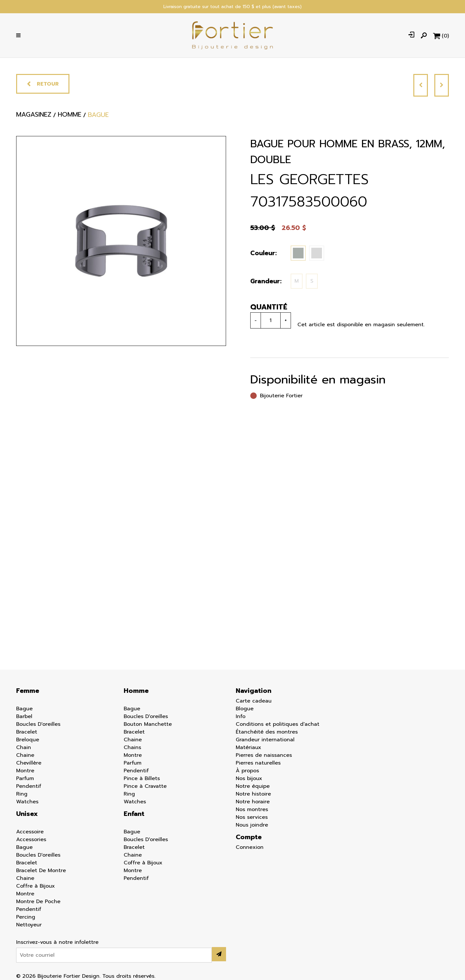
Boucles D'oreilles (38, 724)
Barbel (24, 716)
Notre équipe (253, 786)
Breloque (28, 740)
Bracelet (27, 732)
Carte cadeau (254, 701)
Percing (26, 917)
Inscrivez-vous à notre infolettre (57, 942)
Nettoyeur (29, 925)
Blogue (245, 709)
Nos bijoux (249, 778)
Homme (136, 691)
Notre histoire (253, 794)
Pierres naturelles (258, 763)
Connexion (250, 847)
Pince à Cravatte (145, 786)
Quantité (269, 307)
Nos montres (252, 809)
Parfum (25, 778)
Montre (25, 771)
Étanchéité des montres (267, 732)
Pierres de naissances (264, 755)
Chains (132, 747)
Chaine (25, 755)
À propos (247, 771)
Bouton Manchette (148, 724)
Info (241, 716)
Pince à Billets (142, 778)
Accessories (31, 839)
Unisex (27, 814)
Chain (24, 747)
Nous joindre (252, 825)
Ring (22, 794)
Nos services (252, 817)
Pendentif (29, 786)
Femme (28, 691)
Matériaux (248, 747)
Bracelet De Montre (41, 871)
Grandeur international (265, 740)
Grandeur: (266, 281)
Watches (27, 802)
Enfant (134, 814)
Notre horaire (253, 802)
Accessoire (30, 832)
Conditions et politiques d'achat (278, 724)
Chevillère (29, 763)
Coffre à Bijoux (36, 886)
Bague (24, 709)
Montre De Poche (38, 902)
